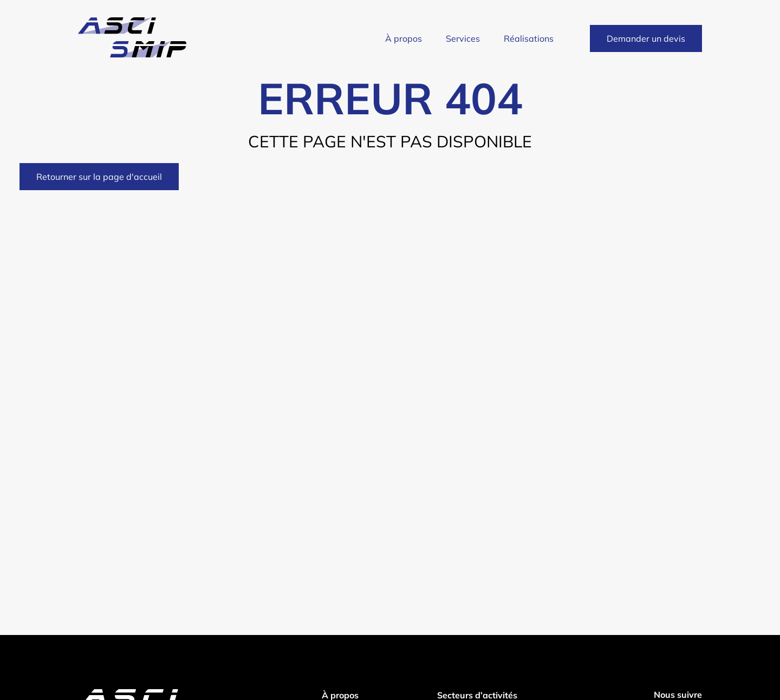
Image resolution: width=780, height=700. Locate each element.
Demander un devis (646, 38)
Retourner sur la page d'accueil (99, 177)
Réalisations (529, 38)
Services (463, 38)
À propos (404, 38)
